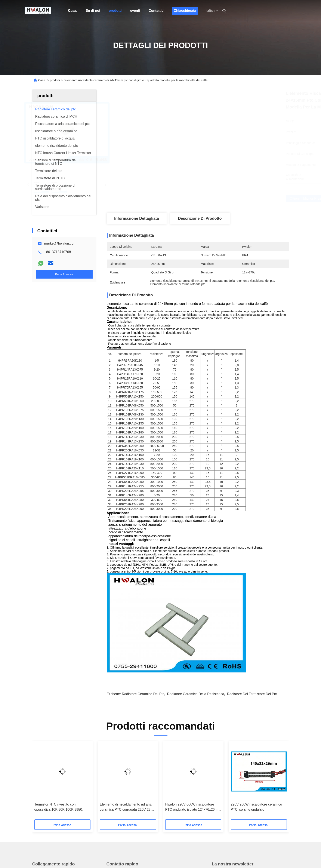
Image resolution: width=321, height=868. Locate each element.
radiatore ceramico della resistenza (196, 594)
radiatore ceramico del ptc (143, 594)
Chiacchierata (185, 11)
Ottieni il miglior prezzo (220, 199)
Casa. (73, 11)
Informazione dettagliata (137, 218)
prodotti (115, 11)
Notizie (38, 797)
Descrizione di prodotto (200, 218)
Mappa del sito (75, 856)
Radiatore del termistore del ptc (252, 594)
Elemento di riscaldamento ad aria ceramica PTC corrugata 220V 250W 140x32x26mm (128, 707)
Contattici (157, 11)
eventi (135, 11)
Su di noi (93, 11)
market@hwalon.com (60, 243)
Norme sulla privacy (49, 856)
